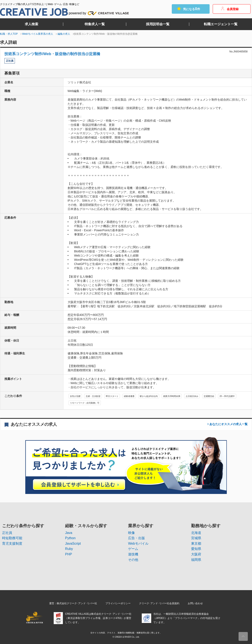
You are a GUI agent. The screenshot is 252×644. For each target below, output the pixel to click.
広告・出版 (136, 538)
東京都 (196, 544)
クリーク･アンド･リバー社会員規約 (159, 603)
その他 (133, 560)
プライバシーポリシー (118, 603)
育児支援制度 (12, 544)
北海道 (196, 533)
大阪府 (196, 554)
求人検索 (31, 24)
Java (69, 533)
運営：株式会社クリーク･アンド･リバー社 (73, 603)
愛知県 (196, 549)
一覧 (228, 424)
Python (70, 538)
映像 (131, 533)
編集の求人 (64, 34)
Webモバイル (138, 544)
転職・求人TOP (9, 34)
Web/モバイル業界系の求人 (38, 34)
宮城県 (196, 538)
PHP (69, 554)
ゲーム (133, 549)
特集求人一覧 (95, 24)
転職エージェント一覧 (221, 24)
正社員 (7, 533)
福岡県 (196, 560)
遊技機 (133, 554)
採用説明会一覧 (158, 24)
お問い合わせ (195, 603)
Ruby (69, 549)
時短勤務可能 (12, 538)
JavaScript (73, 544)
